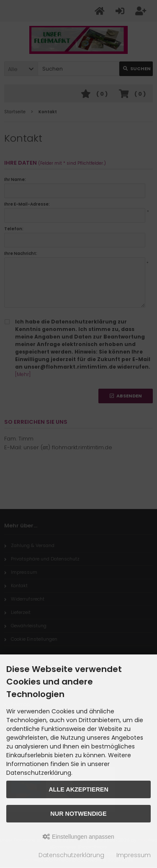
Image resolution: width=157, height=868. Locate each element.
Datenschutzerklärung (71, 855)
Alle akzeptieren (78, 789)
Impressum (134, 855)
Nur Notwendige (78, 814)
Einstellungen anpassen (78, 837)
